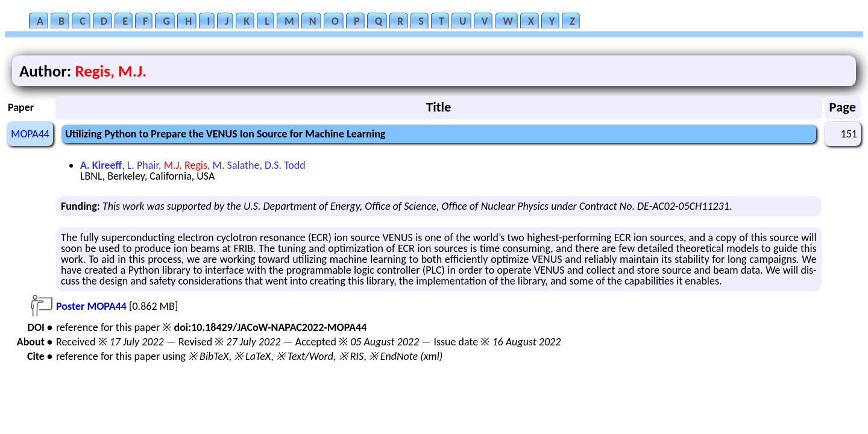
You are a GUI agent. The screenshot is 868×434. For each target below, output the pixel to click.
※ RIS (351, 356)
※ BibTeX (208, 356)
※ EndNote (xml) (406, 356)
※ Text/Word (305, 356)
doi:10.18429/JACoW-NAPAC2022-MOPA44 (270, 327)
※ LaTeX (252, 356)
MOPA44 (30, 134)
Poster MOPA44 (91, 306)
